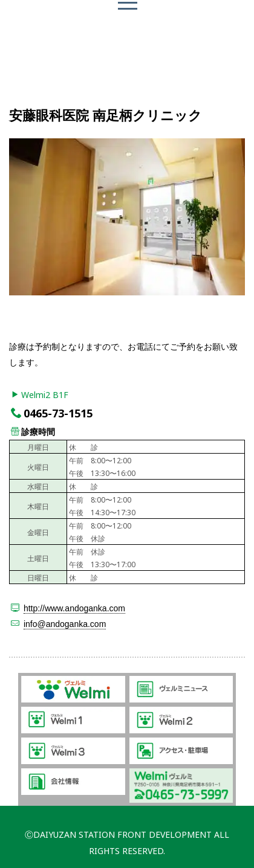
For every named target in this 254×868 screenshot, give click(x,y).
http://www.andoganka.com (74, 608)
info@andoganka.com (65, 624)
